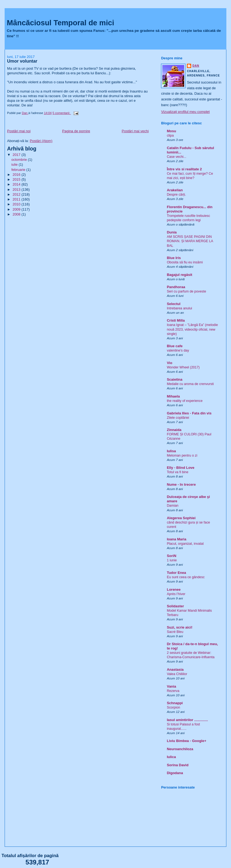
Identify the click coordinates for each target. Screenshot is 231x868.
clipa (170, 136)
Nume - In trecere (181, 484)
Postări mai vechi (135, 131)
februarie (19, 170)
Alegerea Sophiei (181, 518)
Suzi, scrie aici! (180, 627)
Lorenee (174, 590)
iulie (15, 164)
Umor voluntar (22, 61)
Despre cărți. (176, 195)
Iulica (171, 757)
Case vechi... (176, 157)
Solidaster (175, 606)
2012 (17, 194)
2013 (17, 190)
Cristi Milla (176, 320)
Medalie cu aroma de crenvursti (190, 384)
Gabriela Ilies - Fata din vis (189, 413)
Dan (196, 66)
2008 (17, 214)
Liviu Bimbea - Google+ (186, 741)
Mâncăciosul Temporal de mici (60, 23)
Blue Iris (174, 258)
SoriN (171, 556)
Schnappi (175, 703)
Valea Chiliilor (177, 674)
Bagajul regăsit (179, 275)
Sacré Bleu (175, 632)
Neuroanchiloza (180, 749)
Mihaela (173, 396)
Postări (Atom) (41, 141)
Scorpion (173, 707)
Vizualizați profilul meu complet (185, 112)
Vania (171, 686)
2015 (17, 179)
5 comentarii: (62, 113)
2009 (17, 209)
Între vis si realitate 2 (184, 169)
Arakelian (175, 190)
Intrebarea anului (179, 308)
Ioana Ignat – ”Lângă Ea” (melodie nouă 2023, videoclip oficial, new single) (192, 329)
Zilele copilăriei (178, 418)
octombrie (20, 160)
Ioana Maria (177, 539)
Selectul (174, 304)
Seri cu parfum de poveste (186, 291)
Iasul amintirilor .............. (187, 720)
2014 (17, 184)
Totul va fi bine (177, 472)
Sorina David (177, 765)
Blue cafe (175, 346)
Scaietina (174, 379)
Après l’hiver (176, 594)
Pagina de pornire (76, 131)
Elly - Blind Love (180, 468)
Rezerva (173, 691)
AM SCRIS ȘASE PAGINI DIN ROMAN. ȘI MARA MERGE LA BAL (190, 241)
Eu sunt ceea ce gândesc (186, 577)
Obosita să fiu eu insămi (185, 262)
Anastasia (175, 670)
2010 (17, 204)
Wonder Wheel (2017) (183, 367)
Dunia (172, 232)
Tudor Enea (176, 573)
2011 (17, 199)
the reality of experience (185, 401)
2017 (17, 155)
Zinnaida (174, 430)
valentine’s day (178, 350)
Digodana (175, 773)
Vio (169, 363)
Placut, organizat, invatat (185, 544)
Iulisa (171, 451)
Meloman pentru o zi (182, 455)
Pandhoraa (176, 287)
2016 (17, 175)
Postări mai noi (19, 131)
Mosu (171, 131)
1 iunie (172, 560)
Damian (173, 506)
